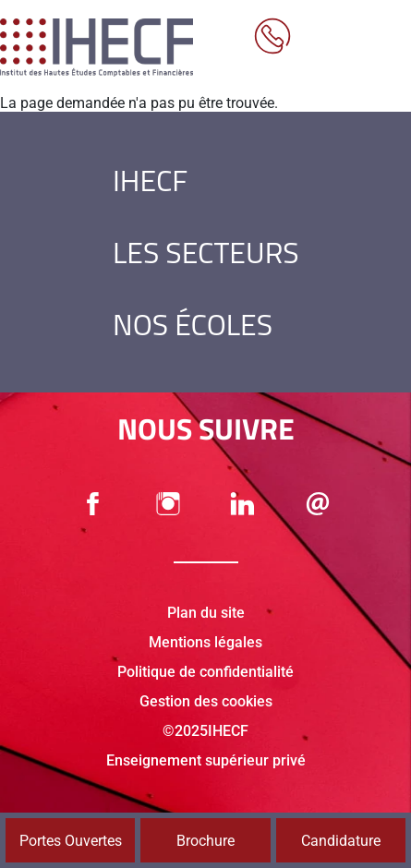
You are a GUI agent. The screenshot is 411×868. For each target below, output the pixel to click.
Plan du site (206, 613)
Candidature (341, 841)
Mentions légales (205, 642)
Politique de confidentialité (205, 672)
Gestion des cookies (206, 701)
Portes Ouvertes (71, 841)
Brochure (205, 841)
